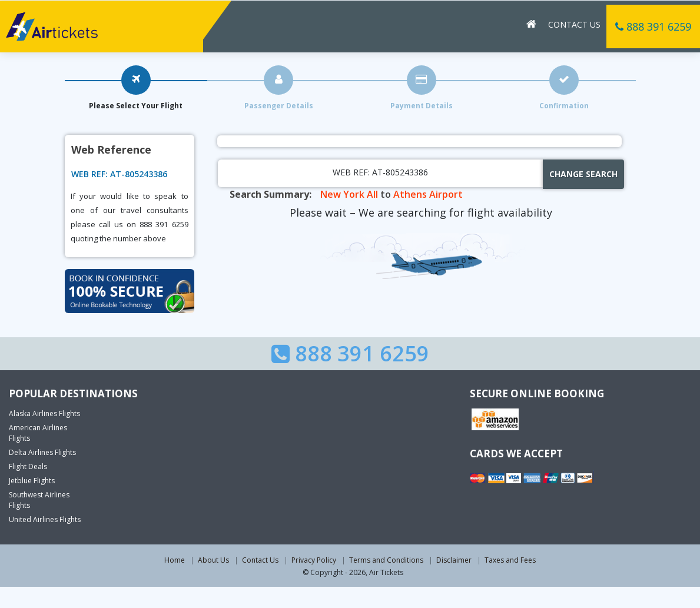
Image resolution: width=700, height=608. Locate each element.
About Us (213, 560)
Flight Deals (28, 466)
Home (175, 560)
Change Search (583, 174)
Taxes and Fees (510, 560)
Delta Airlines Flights (42, 452)
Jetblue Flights (32, 481)
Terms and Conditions (386, 560)
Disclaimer (454, 560)
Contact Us (574, 24)
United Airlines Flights (45, 519)
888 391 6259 (653, 26)
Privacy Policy (314, 560)
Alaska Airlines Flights (44, 413)
